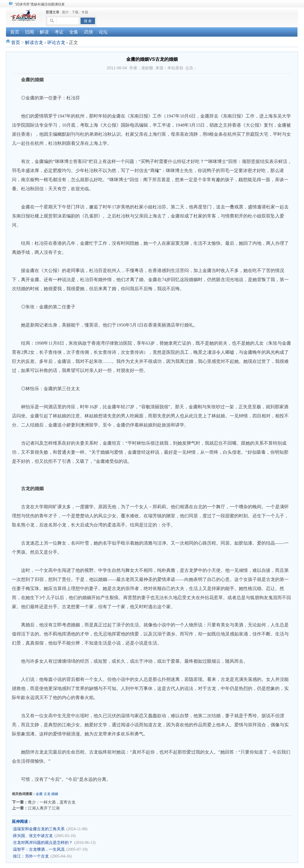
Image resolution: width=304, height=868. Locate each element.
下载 (75, 12)
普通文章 (52, 12)
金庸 (39, 794)
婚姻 (55, 794)
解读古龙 (34, 42)
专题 (85, 12)
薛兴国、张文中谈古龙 (33, 836)
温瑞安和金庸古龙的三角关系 (39, 829)
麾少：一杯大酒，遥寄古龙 (52, 802)
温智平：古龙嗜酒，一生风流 (39, 849)
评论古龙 (56, 42)
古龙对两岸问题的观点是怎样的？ (43, 843)
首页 (16, 42)
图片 (66, 12)
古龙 (47, 794)
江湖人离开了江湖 (44, 808)
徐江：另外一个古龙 (31, 856)
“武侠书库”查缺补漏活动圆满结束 (40, 4)
